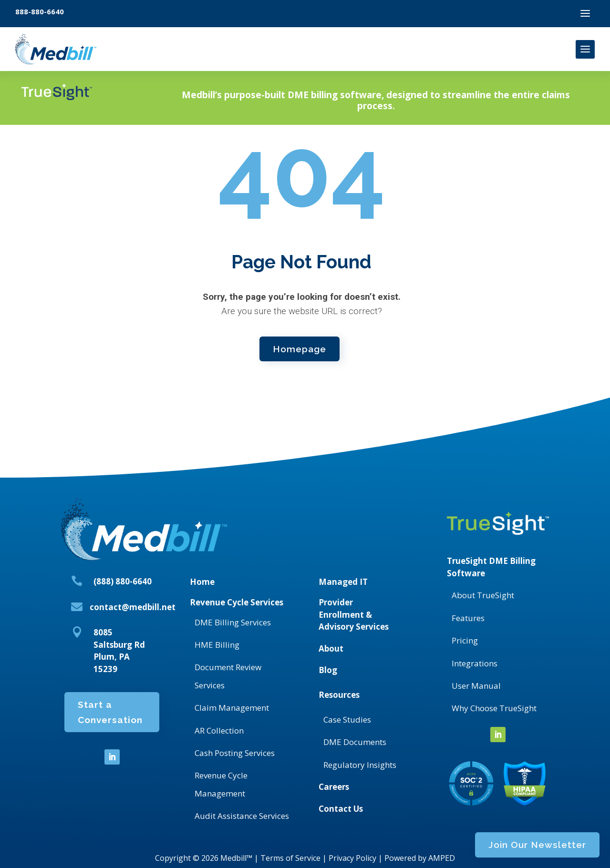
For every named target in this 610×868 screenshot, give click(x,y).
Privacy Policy (352, 858)
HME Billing (217, 645)
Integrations (475, 663)
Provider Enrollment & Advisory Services (354, 614)
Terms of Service (290, 858)
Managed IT (343, 582)
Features (468, 618)
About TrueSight (483, 595)
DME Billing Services (233, 622)
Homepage (300, 347)
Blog (328, 670)
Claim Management (232, 708)
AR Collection (219, 730)
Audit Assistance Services (242, 816)
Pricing (465, 640)
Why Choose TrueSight (494, 708)
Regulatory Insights (360, 765)
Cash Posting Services (235, 753)
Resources (339, 695)
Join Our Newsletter (476, 102)
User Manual (476, 686)
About (331, 648)
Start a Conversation (110, 718)
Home (202, 582)
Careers (334, 787)
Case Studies (347, 720)
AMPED (442, 858)
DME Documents (355, 742)
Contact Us (341, 809)
